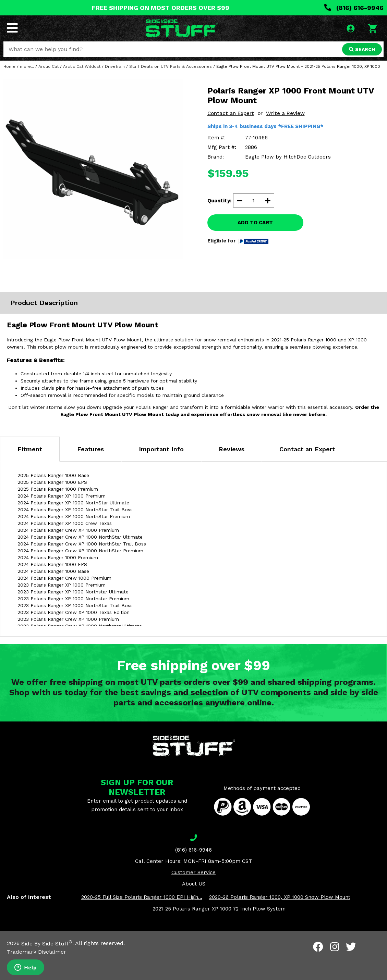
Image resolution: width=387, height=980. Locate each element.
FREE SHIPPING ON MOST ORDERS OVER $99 (161, 8)
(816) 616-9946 (354, 8)
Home (9, 66)
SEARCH (362, 49)
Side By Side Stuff (47, 944)
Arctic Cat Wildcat (82, 66)
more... (27, 66)
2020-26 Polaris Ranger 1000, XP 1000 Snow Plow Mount (280, 897)
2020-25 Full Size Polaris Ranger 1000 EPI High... (142, 897)
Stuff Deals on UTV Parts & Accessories (171, 66)
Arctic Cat (49, 66)
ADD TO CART (255, 223)
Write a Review (285, 113)
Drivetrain (115, 66)
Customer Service (193, 872)
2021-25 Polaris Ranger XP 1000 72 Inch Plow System (219, 909)
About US (194, 884)
